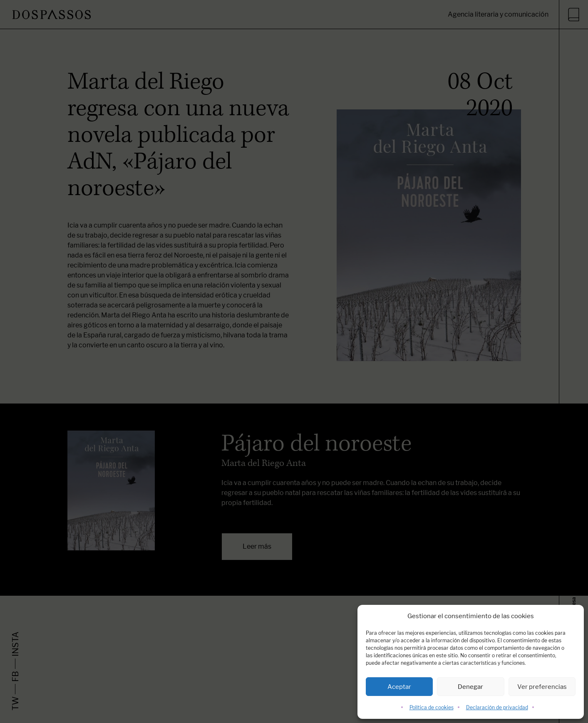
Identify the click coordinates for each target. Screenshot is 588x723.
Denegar (470, 687)
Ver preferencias (542, 687)
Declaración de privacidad (497, 707)
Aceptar (399, 687)
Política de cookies (432, 707)
